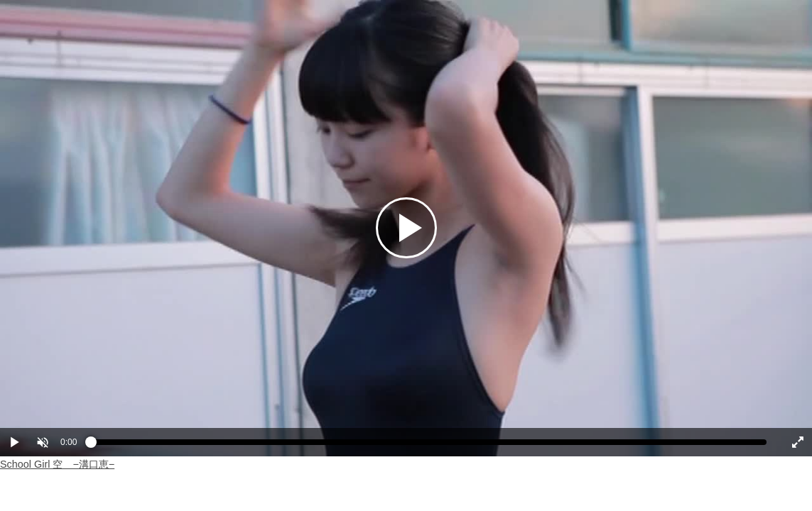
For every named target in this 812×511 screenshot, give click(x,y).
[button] (43, 442)
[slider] (429, 446)
